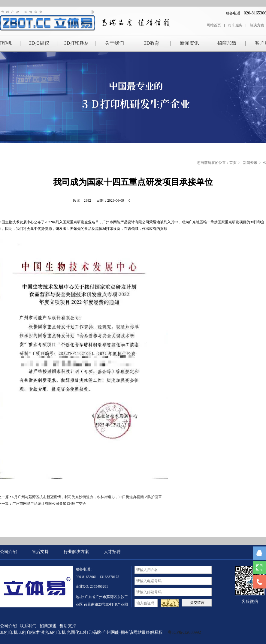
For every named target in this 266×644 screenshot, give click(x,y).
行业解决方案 (76, 552)
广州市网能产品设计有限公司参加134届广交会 (49, 504)
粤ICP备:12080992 (185, 632)
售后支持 (40, 552)
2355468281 (99, 586)
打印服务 (235, 25)
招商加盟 (227, 43)
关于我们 (114, 43)
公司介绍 (8, 552)
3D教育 (152, 43)
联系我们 (28, 626)
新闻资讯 (189, 43)
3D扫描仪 (39, 43)
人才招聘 (112, 552)
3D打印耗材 (77, 43)
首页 (233, 163)
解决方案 (257, 25)
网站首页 (214, 25)
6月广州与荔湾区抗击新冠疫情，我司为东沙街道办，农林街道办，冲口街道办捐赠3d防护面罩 (87, 497)
